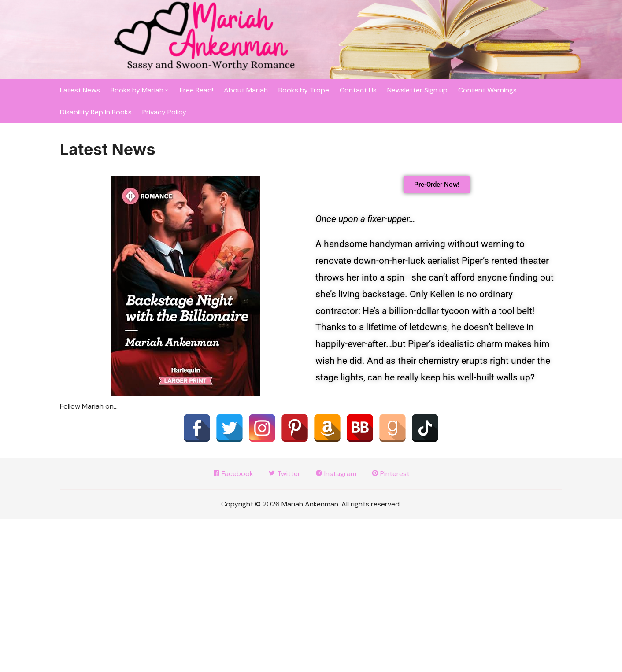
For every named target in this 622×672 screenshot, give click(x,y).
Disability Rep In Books (96, 112)
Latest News (80, 90)
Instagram (336, 474)
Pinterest (391, 474)
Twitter (284, 474)
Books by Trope (304, 90)
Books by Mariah (137, 90)
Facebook (233, 474)
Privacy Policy (164, 112)
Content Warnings (487, 90)
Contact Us (358, 90)
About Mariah (246, 90)
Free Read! (196, 90)
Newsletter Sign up (417, 90)
